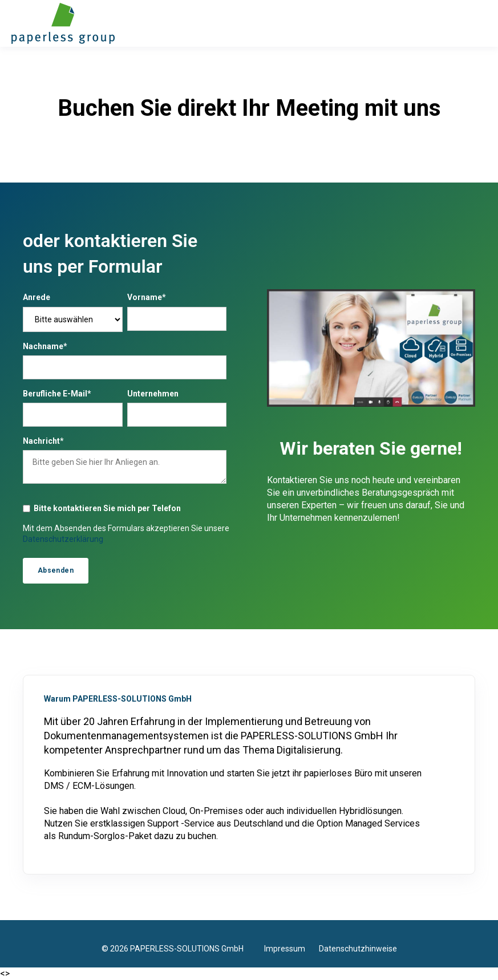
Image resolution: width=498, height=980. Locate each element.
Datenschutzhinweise (358, 949)
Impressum (291, 949)
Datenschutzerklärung (63, 539)
